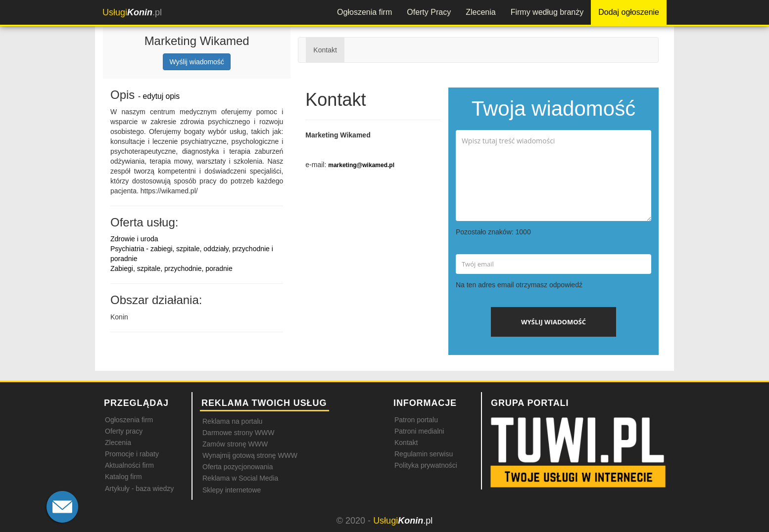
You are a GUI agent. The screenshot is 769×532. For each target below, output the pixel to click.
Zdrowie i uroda (134, 239)
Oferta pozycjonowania (238, 467)
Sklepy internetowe (232, 490)
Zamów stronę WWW (235, 444)
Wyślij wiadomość (196, 62)
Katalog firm (123, 477)
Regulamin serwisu (424, 454)
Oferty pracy (124, 431)
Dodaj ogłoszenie (629, 12)
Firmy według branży (547, 12)
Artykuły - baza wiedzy (139, 488)
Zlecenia (481, 12)
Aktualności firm (129, 465)
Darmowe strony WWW (238, 433)
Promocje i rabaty (132, 454)
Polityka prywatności (426, 465)
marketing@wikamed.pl (361, 165)
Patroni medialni (419, 431)
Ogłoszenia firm (364, 12)
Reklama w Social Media (240, 478)
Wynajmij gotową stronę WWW (250, 455)
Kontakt (325, 50)
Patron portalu (416, 420)
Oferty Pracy (429, 12)
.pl (132, 12)
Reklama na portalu (232, 421)
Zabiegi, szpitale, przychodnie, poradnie (171, 268)
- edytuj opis (159, 96)
